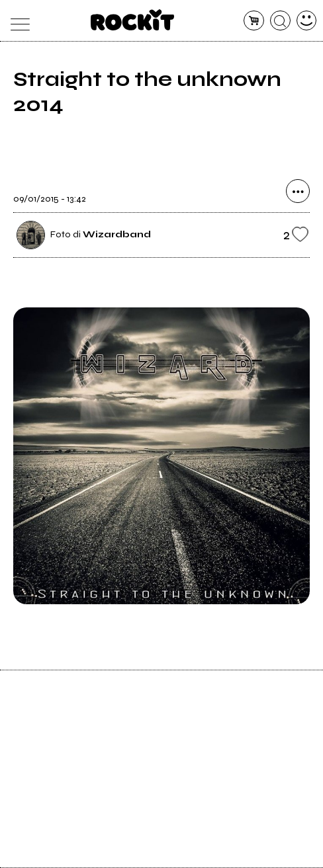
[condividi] (298, 191)
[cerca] (280, 21)
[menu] (17, 21)
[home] (133, 20)
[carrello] (254, 21)
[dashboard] (307, 21)
